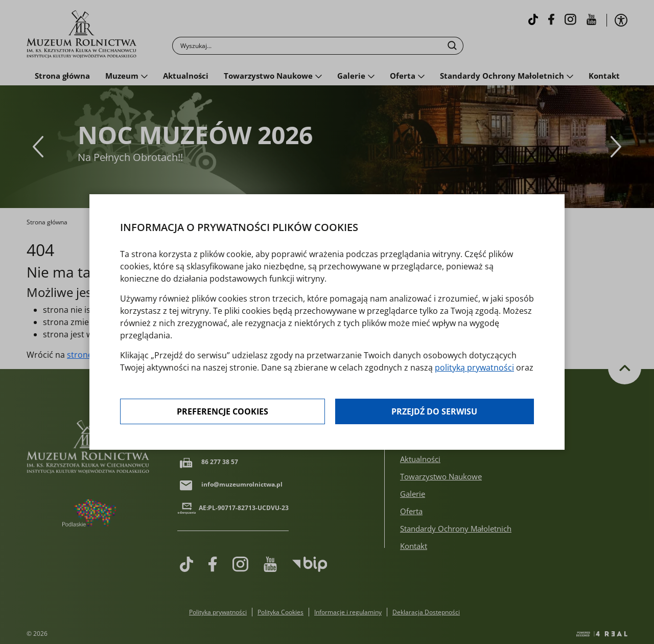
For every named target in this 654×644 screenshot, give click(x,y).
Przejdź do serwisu (434, 411)
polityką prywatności (474, 367)
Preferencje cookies (223, 411)
